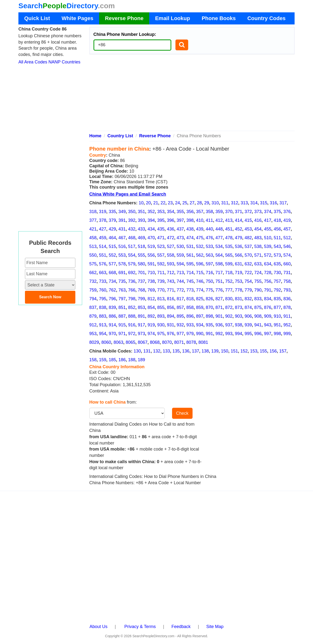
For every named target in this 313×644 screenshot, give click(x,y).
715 (200, 273)
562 (200, 255)
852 (132, 307)
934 (200, 325)
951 (277, 325)
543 (277, 246)
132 (157, 351)
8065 (131, 342)
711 (161, 273)
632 (248, 264)
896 (190, 316)
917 (141, 325)
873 (238, 307)
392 (132, 220)
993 (229, 334)
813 (161, 299)
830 (229, 299)
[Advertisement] (192, 94)
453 (248, 229)
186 (122, 360)
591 (151, 264)
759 (93, 290)
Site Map (215, 627)
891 (141, 316)
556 (151, 255)
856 (171, 307)
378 (103, 220)
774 (200, 290)
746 (200, 281)
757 (277, 281)
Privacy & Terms (140, 627)
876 (268, 307)
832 (248, 299)
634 (268, 264)
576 (103, 264)
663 (103, 273)
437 (180, 229)
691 (122, 273)
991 (209, 334)
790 (258, 290)
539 (268, 246)
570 (248, 255)
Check (182, 413)
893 (161, 316)
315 (264, 203)
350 (132, 212)
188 (132, 360)
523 (161, 246)
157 (283, 351)
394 (151, 220)
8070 (167, 342)
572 (268, 255)
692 (132, 273)
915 (122, 325)
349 (122, 212)
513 (93, 246)
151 (234, 351)
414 (238, 220)
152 (244, 351)
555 (141, 255)
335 (112, 212)
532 (200, 246)
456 (277, 229)
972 (132, 334)
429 (112, 229)
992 (219, 334)
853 (141, 307)
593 (171, 264)
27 (192, 203)
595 (190, 264)
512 (287, 238)
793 (287, 290)
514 (103, 246)
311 (225, 203)
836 (287, 299)
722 (248, 273)
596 (200, 264)
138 (205, 351)
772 (180, 290)
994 (238, 334)
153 (254, 351)
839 (112, 307)
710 (151, 273)
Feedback (181, 627)
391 (122, 220)
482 (248, 238)
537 (248, 246)
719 (238, 273)
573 (277, 255)
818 (190, 299)
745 (190, 281)
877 (277, 307)
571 (258, 255)
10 (141, 203)
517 (132, 246)
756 (268, 281)
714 (190, 273)
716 (209, 273)
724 (258, 273)
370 (229, 212)
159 (103, 360)
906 (248, 316)
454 (258, 229)
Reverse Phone (124, 18)
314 (254, 203)
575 (93, 264)
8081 (203, 342)
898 (209, 316)
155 (263, 351)
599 (229, 264)
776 (219, 290)
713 (180, 273)
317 (283, 203)
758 (287, 281)
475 (200, 238)
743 (171, 281)
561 (190, 255)
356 (190, 212)
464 (112, 238)
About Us (99, 627)
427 (103, 229)
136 (186, 351)
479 (238, 238)
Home (95, 136)
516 (122, 246)
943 (268, 325)
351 (141, 212)
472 (171, 238)
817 (180, 299)
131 (147, 351)
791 (268, 290)
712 (171, 273)
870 (209, 307)
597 (209, 264)
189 (141, 360)
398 (190, 220)
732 (93, 281)
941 (258, 325)
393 (141, 220)
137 (196, 351)
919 (151, 325)
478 (229, 238)
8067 (143, 342)
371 (238, 212)
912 (93, 325)
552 (112, 255)
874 (248, 307)
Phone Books (219, 18)
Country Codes (266, 18)
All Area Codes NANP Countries (49, 62)
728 (268, 273)
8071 (179, 342)
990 (200, 334)
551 (103, 255)
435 (161, 229)
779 (248, 290)
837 (93, 307)
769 (151, 290)
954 (103, 334)
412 (219, 220)
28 (199, 203)
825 (200, 299)
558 (171, 255)
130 (137, 351)
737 (141, 281)
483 (258, 238)
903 (238, 316)
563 (209, 255)
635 (277, 264)
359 (219, 212)
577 (112, 264)
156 (273, 351)
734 (112, 281)
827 (219, 299)
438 (190, 229)
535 (229, 246)
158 (93, 360)
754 (248, 281)
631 (238, 264)
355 (180, 212)
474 (190, 238)
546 (287, 246)
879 (93, 316)
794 (93, 299)
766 (132, 290)
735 (122, 281)
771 (171, 290)
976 (171, 334)
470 (151, 238)
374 (268, 212)
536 (238, 246)
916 (132, 325)
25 (185, 203)
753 (238, 281)
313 (244, 203)
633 (258, 264)
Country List (120, 136)
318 (93, 212)
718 (229, 273)
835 (277, 299)
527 (171, 246)
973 (141, 334)
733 (103, 281)
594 (180, 264)
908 (258, 316)
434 (151, 229)
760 (103, 290)
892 (151, 316)
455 (268, 229)
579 (132, 264)
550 (93, 255)
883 (103, 316)
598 (219, 264)
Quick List (37, 18)
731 (287, 273)
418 (277, 220)
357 (200, 212)
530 (180, 246)
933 (190, 325)
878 (287, 307)
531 (190, 246)
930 (161, 325)
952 (287, 325)
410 (200, 220)
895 (180, 316)
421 (93, 229)
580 (141, 264)
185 (112, 360)
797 (122, 299)
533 (209, 246)
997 (268, 334)
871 (219, 307)
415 (248, 220)
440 (209, 229)
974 (151, 334)
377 (93, 220)
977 (180, 334)
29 (207, 203)
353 (161, 212)
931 (171, 325)
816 (171, 299)
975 (161, 334)
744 (180, 281)
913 (103, 325)
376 (287, 212)
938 (238, 325)
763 (122, 290)
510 (268, 238)
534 (219, 246)
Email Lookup (172, 18)
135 (176, 351)
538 (258, 246)
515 (112, 246)
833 (258, 299)
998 (277, 334)
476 (209, 238)
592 (161, 264)
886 (112, 316)
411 (209, 220)
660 (287, 264)
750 (209, 281)
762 (112, 290)
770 (161, 290)
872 (229, 307)
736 (132, 281)
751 (219, 281)
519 (151, 246)
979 (190, 334)
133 (166, 351)
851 (122, 307)
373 (258, 212)
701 (141, 273)
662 (93, 273)
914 (112, 325)
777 (229, 290)
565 (229, 255)
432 (132, 229)
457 (287, 229)
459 (103, 238)
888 (132, 316)
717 (219, 273)
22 (163, 203)
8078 (191, 342)
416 (258, 220)
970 (112, 334)
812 (151, 299)
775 (209, 290)
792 (277, 290)
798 (132, 299)
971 (122, 334)
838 (103, 307)
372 (248, 212)
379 (112, 220)
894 (171, 316)
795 (103, 299)
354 (171, 212)
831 (238, 299)
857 (180, 307)
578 (122, 264)
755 (258, 281)
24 (178, 203)
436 (171, 229)
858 (190, 307)
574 (287, 255)
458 (93, 238)
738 (151, 281)
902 (229, 316)
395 (161, 220)
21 (156, 203)
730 (277, 273)
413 (229, 220)
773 (190, 290)
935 (209, 325)
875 (258, 307)
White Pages (77, 18)
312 (235, 203)
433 (141, 229)
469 (141, 238)
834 (268, 299)
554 (132, 255)
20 (149, 203)
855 (161, 307)
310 (215, 203)
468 (132, 238)
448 (219, 229)
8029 (94, 342)
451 (229, 229)
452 (238, 229)
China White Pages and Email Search (128, 194)
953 (93, 334)
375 (277, 212)
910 (277, 316)
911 (287, 316)
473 (180, 238)
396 (171, 220)
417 (268, 220)
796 (112, 299)
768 (141, 290)
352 (151, 212)
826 (209, 299)
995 (248, 334)
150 (225, 351)
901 (219, 316)
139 (215, 351)
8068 (155, 342)
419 (287, 220)
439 (200, 229)
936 (219, 325)
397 (180, 220)
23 (170, 203)
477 (219, 238)
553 (122, 255)
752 (229, 281)
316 (273, 203)
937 (229, 325)
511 (277, 238)
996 (258, 334)
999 (287, 334)
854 (151, 307)
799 (141, 299)
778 (238, 290)
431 (122, 229)
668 (112, 273)
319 (103, 212)
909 (268, 316)
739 (161, 281)
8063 (118, 342)
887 (122, 316)
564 (219, 255)
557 (161, 255)
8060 (106, 342)
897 (200, 316)
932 (180, 325)
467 (122, 238)
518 (141, 246)
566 (238, 255)
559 (180, 255)
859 (200, 307)
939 (248, 325)
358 (209, 212)
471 (161, 238)
